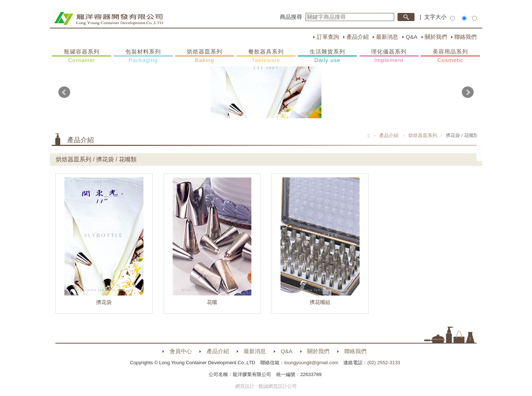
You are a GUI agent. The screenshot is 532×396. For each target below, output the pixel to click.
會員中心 (181, 351)
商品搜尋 (291, 17)
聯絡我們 (465, 37)
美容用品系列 (450, 56)
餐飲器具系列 (266, 56)
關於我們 (436, 37)
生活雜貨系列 (327, 56)
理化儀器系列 (389, 56)
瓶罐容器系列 (82, 56)
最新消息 (387, 37)
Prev (64, 92)
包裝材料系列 (143, 56)
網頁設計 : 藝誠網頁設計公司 (266, 386)
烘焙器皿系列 (205, 56)
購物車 (490, 143)
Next (468, 92)
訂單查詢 (328, 37)
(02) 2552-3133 (384, 363)
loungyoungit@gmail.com (311, 363)
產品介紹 (358, 37)
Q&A (412, 37)
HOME (108, 18)
